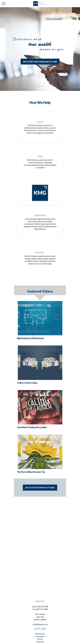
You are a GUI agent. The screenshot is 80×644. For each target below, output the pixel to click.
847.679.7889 (43, 607)
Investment (40, 636)
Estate (40, 639)
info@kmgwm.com (40, 624)
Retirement (40, 634)
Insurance (40, 642)
